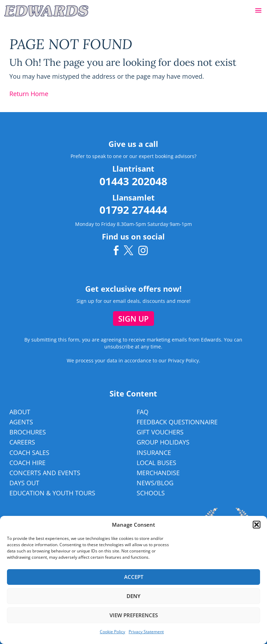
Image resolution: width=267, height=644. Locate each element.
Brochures (28, 432)
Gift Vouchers (160, 432)
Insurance (154, 453)
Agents (21, 422)
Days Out (24, 483)
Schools (151, 493)
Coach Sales (29, 453)
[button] (258, 11)
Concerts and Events (45, 473)
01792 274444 (133, 210)
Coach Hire (27, 463)
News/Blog (155, 483)
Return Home (29, 94)
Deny (133, 596)
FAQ (143, 412)
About (20, 412)
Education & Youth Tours (52, 493)
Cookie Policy (112, 632)
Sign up (133, 319)
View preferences (134, 615)
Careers (22, 442)
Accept (134, 577)
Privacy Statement (146, 632)
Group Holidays (163, 442)
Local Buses (156, 463)
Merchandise (158, 473)
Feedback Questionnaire (177, 422)
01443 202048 (133, 181)
